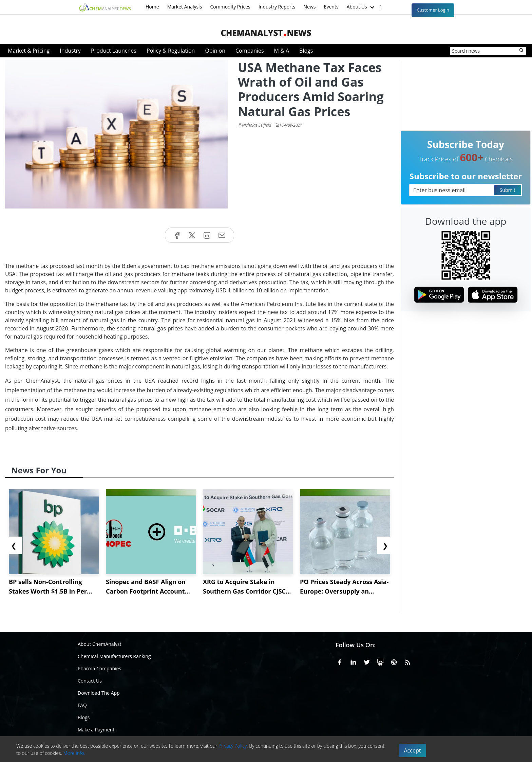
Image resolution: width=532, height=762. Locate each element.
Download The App (99, 693)
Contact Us (90, 681)
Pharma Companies (99, 668)
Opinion (215, 51)
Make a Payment (96, 730)
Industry (70, 51)
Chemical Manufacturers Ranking (114, 656)
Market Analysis (185, 7)
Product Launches (114, 51)
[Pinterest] (394, 661)
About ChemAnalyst (100, 644)
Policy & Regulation (171, 51)
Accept (413, 750)
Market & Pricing (29, 51)
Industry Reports (277, 7)
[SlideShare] (380, 661)
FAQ (82, 705)
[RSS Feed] (407, 661)
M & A (282, 51)
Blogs (306, 51)
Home (152, 7)
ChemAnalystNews (266, 33)
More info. (74, 753)
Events (331, 7)
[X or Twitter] (367, 661)
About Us (361, 7)
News (310, 7)
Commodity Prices (230, 7)
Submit (508, 190)
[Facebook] (340, 661)
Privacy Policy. (233, 746)
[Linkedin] (353, 661)
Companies (250, 51)
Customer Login (433, 10)
